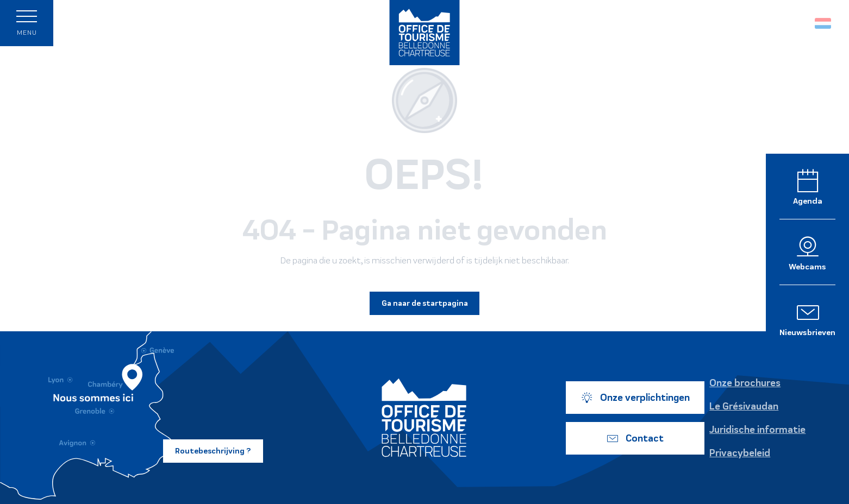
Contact (635, 438)
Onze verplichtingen (635, 398)
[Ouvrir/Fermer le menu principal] (27, 23)
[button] (800, 23)
